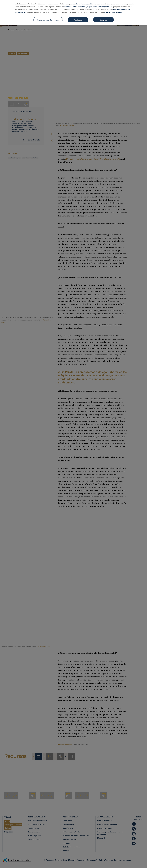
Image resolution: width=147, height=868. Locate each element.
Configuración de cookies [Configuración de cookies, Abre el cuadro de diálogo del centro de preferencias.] (48, 20)
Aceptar (103, 20)
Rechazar (78, 20)
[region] (73, 12)
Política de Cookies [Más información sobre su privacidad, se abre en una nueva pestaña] (113, 12)
